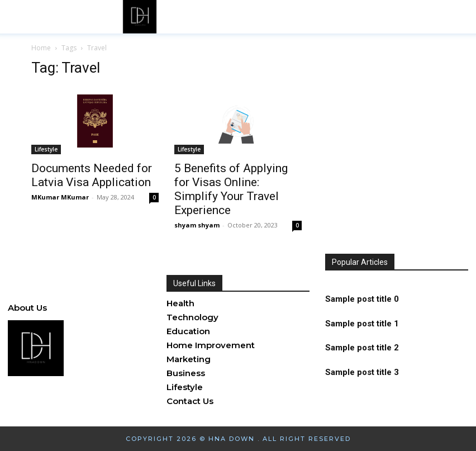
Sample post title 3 (362, 370)
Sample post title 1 (362, 324)
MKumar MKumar (60, 197)
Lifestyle (46, 149)
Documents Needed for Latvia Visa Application (92, 175)
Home (41, 48)
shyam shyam (197, 225)
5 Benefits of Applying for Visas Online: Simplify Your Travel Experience (231, 189)
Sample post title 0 (362, 301)
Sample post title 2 (362, 347)
